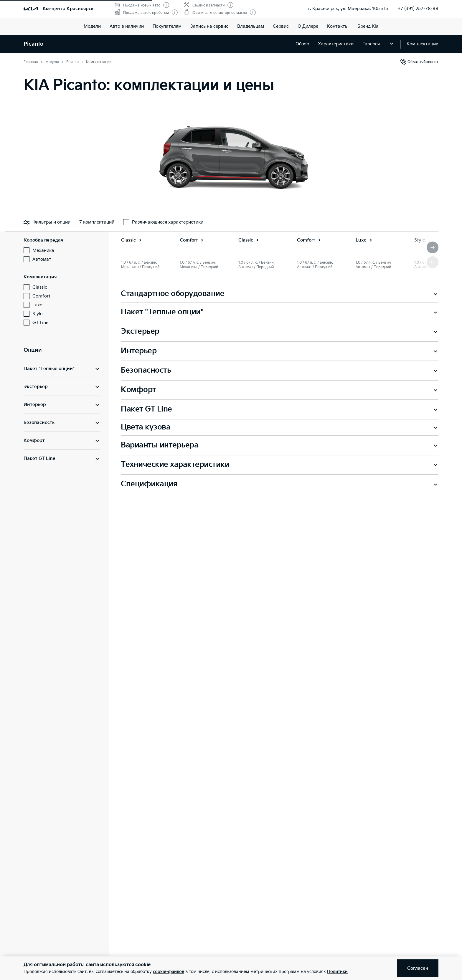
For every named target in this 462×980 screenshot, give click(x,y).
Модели (92, 26)
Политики (337, 972)
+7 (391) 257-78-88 (418, 9)
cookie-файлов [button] (169, 972)
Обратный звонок (419, 62)
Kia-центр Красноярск (68, 9)
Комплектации (423, 44)
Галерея (371, 44)
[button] (433, 247)
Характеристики (336, 44)
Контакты (338, 26)
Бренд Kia (368, 26)
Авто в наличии (127, 26)
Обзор (302, 44)
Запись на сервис (209, 26)
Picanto (33, 44)
